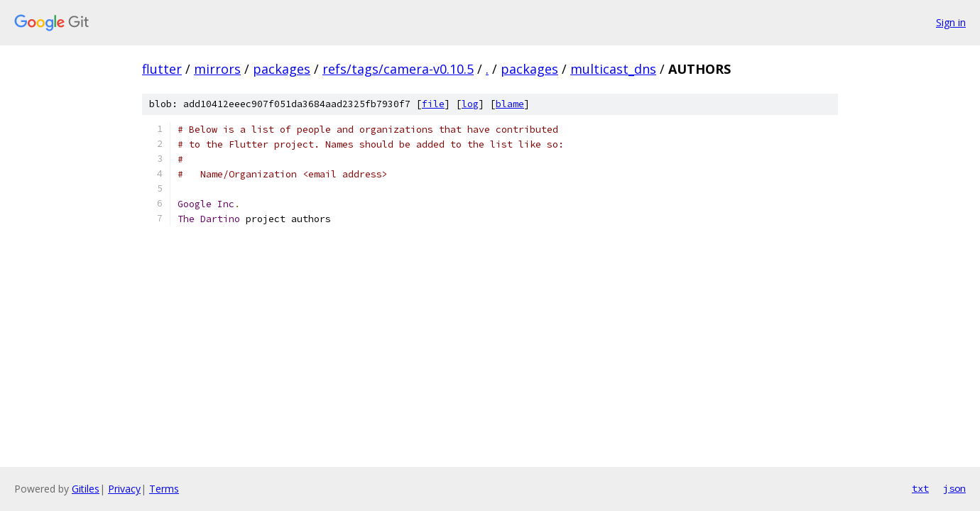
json (954, 488)
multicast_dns (613, 69)
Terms (164, 489)
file (433, 104)
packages (282, 69)
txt (920, 488)
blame (510, 104)
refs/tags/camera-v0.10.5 (398, 69)
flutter (162, 69)
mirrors (217, 69)
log (470, 104)
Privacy (124, 489)
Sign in (951, 22)
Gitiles (86, 489)
